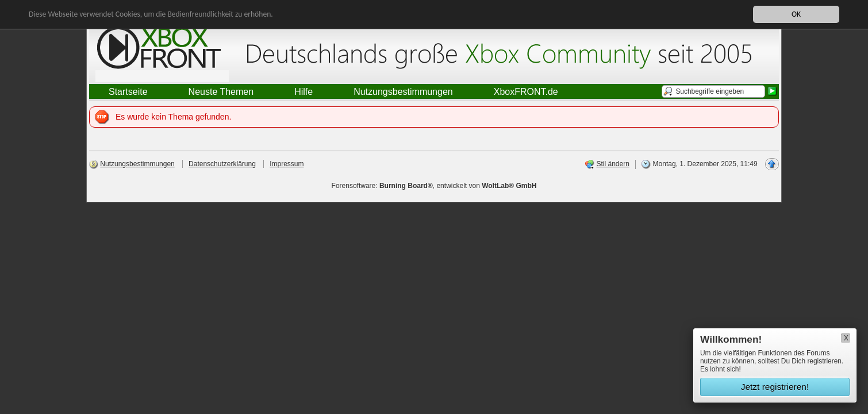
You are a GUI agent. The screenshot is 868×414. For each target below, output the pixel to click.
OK (796, 14)
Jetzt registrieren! (775, 387)
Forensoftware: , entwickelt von (434, 186)
